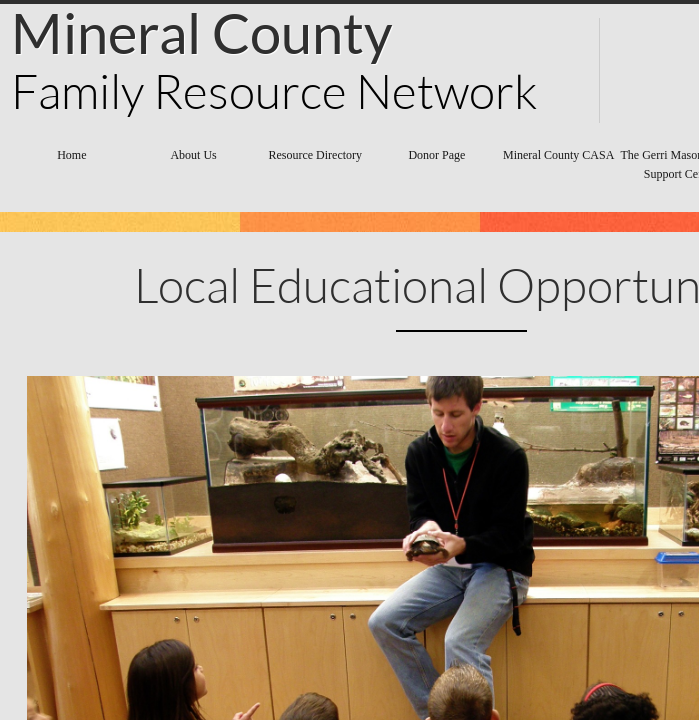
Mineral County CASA (558, 155)
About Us (193, 155)
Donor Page (436, 155)
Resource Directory (315, 155)
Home (71, 155)
